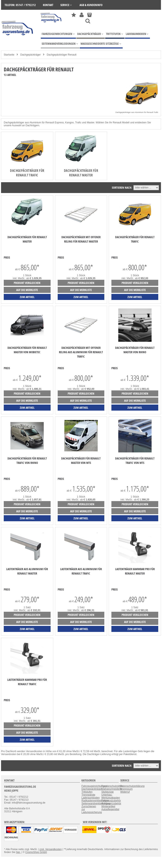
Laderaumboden (90, 798)
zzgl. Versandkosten (50, 849)
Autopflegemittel (110, 809)
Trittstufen (87, 792)
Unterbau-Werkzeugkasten (111, 796)
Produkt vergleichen (27, 283)
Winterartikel (108, 806)
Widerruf (125, 792)
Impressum (126, 789)
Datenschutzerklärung (133, 786)
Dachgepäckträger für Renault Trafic (27, 173)
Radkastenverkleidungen (95, 801)
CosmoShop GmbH (36, 852)
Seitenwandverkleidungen (96, 804)
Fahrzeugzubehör (111, 801)
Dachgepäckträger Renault (62, 55)
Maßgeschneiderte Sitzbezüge (112, 790)
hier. (18, 852)
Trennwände (88, 795)
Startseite (9, 55)
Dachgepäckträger (30, 55)
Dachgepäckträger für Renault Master (81, 173)
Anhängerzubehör (111, 804)
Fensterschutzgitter (112, 786)
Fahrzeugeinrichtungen (94, 786)
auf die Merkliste (27, 290)
